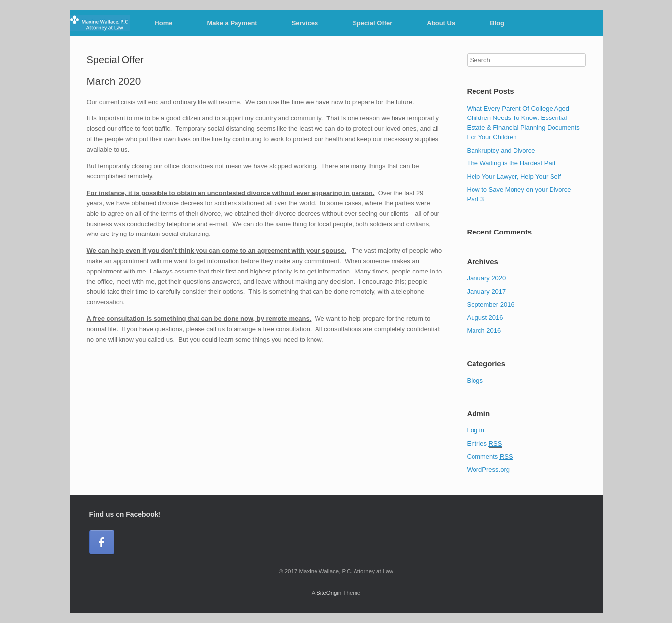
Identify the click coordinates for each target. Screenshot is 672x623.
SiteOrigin (329, 593)
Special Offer (372, 23)
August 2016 (485, 318)
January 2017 (487, 292)
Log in (476, 430)
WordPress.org (488, 470)
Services (305, 23)
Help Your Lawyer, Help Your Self (514, 176)
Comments (490, 457)
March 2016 (484, 331)
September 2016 (491, 304)
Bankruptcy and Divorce (501, 150)
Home (163, 23)
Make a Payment (232, 23)
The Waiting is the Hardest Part (512, 163)
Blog (497, 23)
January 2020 (487, 278)
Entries (485, 444)
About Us (441, 23)
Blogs (475, 380)
